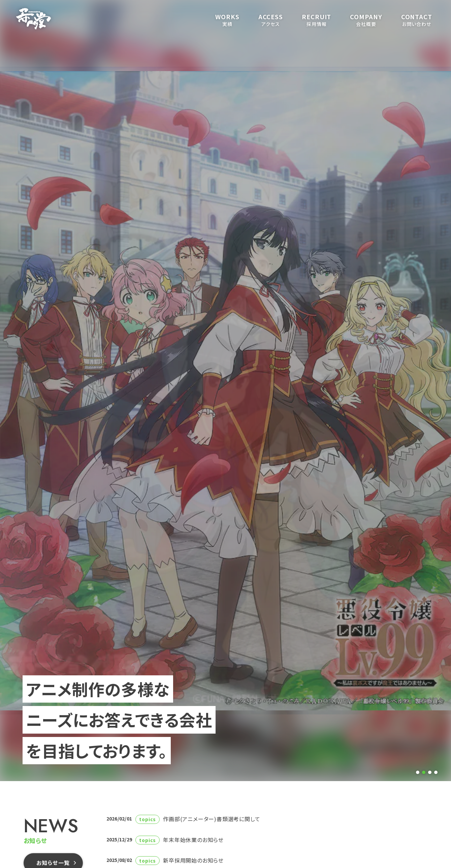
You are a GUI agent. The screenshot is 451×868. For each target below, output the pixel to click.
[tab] (418, 772)
